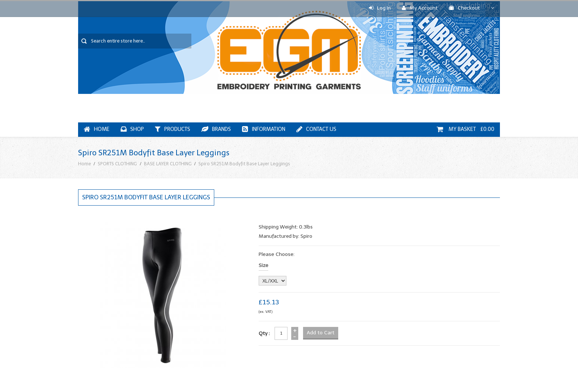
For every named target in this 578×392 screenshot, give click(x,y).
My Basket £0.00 (466, 129)
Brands (216, 129)
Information (264, 129)
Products (173, 129)
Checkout (464, 8)
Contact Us (316, 129)
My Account (420, 8)
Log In (380, 8)
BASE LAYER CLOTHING (168, 164)
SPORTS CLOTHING (117, 164)
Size (263, 265)
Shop (132, 129)
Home (97, 129)
